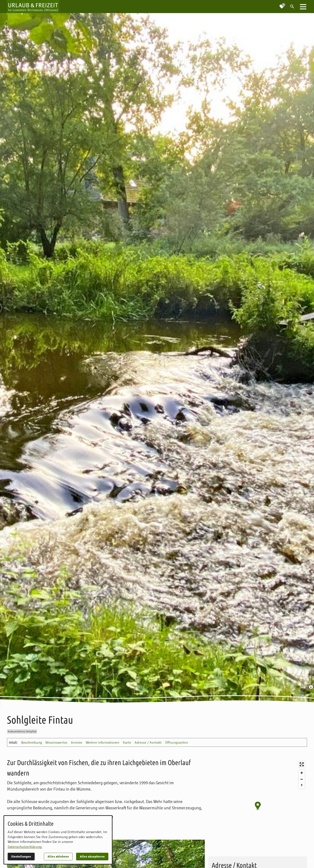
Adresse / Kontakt (148, 743)
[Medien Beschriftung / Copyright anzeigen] (311, 687)
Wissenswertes (56, 743)
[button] (303, 7)
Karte (127, 743)
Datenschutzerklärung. (25, 847)
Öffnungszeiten (177, 743)
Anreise (77, 743)
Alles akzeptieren (92, 857)
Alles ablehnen (58, 857)
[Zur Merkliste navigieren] (282, 5)
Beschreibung (32, 743)
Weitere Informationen (102, 743)
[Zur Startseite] (33, 7)
